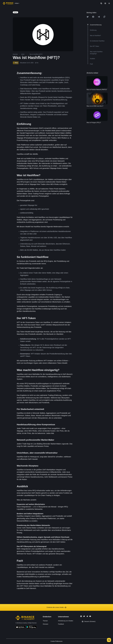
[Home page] (8, 3)
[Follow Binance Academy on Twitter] (84, 616)
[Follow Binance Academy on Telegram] (87, 616)
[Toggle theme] (109, 3)
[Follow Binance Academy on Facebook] (81, 616)
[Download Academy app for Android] (31, 627)
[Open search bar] (101, 3)
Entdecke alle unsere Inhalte (57, 607)
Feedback (61, 624)
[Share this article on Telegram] (99, 17)
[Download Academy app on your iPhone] (20, 627)
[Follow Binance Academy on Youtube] (90, 616)
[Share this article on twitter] (88, 17)
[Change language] (105, 3)
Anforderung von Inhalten (66, 621)
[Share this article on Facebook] (93, 17)
